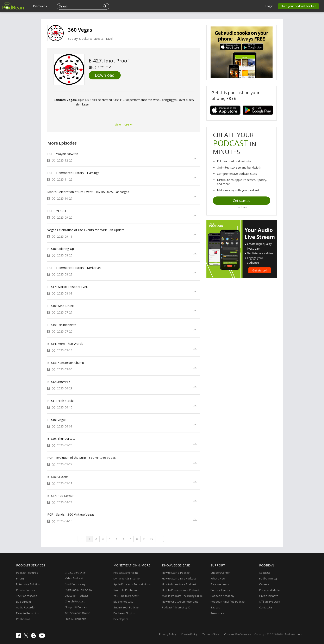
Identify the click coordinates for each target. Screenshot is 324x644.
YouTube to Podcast (126, 596)
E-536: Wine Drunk (60, 306)
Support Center (220, 573)
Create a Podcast (76, 572)
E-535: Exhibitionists (62, 325)
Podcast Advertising (126, 573)
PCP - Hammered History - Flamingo (73, 173)
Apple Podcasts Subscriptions (132, 584)
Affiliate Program (270, 602)
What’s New (218, 578)
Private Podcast (26, 590)
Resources (217, 613)
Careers (264, 584)
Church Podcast (75, 601)
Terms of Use (211, 634)
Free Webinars (220, 584)
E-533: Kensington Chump (66, 363)
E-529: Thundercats (61, 438)
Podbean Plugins (124, 613)
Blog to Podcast (123, 602)
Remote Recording (28, 613)
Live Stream (23, 602)
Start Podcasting (75, 584)
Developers (121, 619)
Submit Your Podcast (126, 607)
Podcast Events (220, 590)
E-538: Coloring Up (61, 249)
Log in (269, 6)
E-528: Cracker (58, 476)
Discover (40, 6)
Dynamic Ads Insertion (127, 578)
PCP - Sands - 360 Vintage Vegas (71, 514)
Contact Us (266, 607)
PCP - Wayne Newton (63, 154)
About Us (265, 573)
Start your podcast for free (298, 6)
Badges (215, 607)
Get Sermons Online (78, 613)
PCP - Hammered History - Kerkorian (74, 268)
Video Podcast (74, 578)
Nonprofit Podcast (76, 607)
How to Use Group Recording (180, 602)
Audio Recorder (26, 607)
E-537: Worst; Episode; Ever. (68, 287)
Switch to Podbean (125, 590)
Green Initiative (269, 596)
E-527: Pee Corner (61, 496)
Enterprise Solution (28, 584)
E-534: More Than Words (65, 344)
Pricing (20, 578)
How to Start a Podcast (176, 573)
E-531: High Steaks (61, 401)
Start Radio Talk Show (79, 590)
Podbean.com (293, 634)
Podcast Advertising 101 (177, 607)
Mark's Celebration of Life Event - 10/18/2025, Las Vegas (88, 192)
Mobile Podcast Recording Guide (182, 596)
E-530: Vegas (57, 420)
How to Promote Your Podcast (181, 590)
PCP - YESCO (57, 211)
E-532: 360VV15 (59, 382)
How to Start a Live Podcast (179, 578)
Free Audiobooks (76, 619)
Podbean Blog (268, 578)
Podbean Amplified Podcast (228, 602)
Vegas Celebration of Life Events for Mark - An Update (86, 230)
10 (151, 539)
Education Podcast (76, 596)
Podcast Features (27, 573)
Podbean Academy (222, 596)
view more (124, 124)
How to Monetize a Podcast (179, 584)
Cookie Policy (189, 634)
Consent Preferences (238, 634)
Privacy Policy (168, 634)
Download (105, 75)
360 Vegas (80, 30)
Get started (242, 201)
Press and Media (270, 590)
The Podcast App (27, 596)
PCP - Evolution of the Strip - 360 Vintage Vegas (82, 457)
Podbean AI (23, 619)
